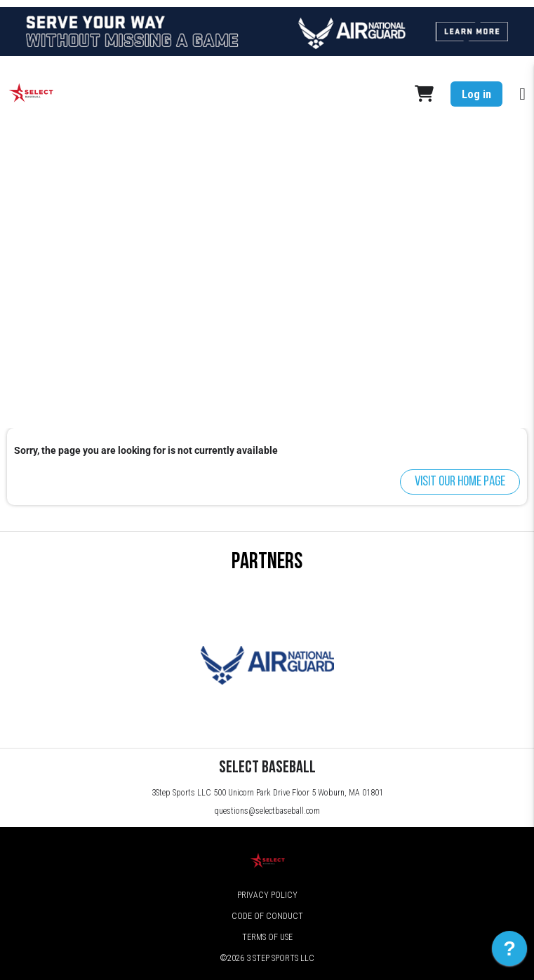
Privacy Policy (267, 895)
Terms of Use (267, 937)
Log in (476, 94)
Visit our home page (460, 482)
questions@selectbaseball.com (267, 811)
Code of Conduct (267, 916)
